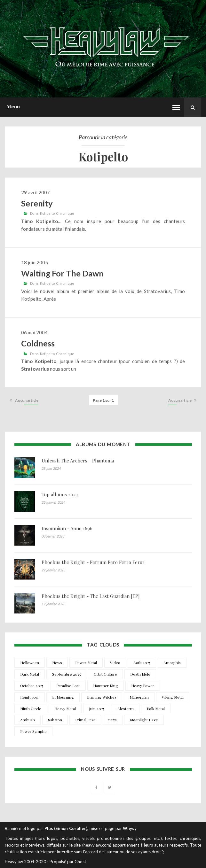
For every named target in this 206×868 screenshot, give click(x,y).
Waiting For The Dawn (62, 273)
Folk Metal (156, 709)
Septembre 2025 (66, 674)
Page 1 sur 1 (103, 400)
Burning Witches (102, 697)
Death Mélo (140, 674)
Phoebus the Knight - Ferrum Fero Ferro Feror (93, 562)
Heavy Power (143, 686)
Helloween (30, 663)
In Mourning (63, 697)
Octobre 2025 (32, 686)
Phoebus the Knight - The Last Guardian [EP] (91, 596)
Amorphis (172, 663)
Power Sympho (33, 731)
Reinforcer (30, 697)
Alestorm (126, 709)
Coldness (38, 343)
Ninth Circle (31, 709)
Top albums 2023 (60, 494)
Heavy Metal (65, 709)
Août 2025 (142, 663)
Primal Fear (85, 720)
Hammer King (106, 686)
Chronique (65, 213)
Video (115, 663)
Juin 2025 (97, 709)
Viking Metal (173, 697)
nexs (113, 720)
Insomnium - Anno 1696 (67, 528)
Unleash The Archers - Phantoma (78, 461)
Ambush (28, 720)
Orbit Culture (105, 674)
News (57, 663)
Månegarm (139, 697)
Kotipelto (47, 213)
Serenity (37, 203)
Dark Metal (30, 674)
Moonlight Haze (144, 720)
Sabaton (55, 720)
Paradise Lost (68, 686)
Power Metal (86, 663)
